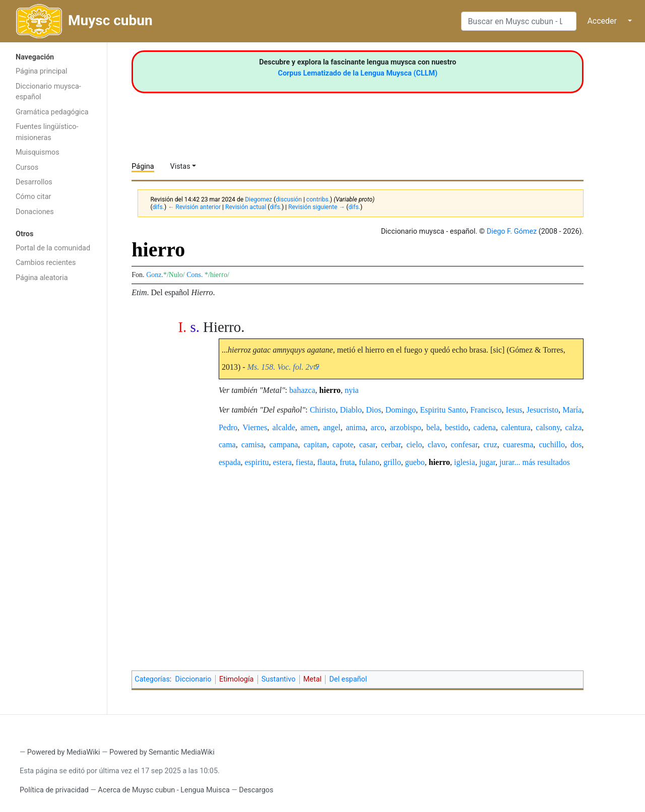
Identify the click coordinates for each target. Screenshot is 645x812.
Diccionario (193, 679)
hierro (330, 390)
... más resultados (542, 462)
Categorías (152, 679)
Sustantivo (279, 679)
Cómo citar (33, 197)
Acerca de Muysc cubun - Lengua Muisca (164, 790)
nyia (352, 390)
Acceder (602, 21)
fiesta (305, 462)
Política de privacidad (54, 790)
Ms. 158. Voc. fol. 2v (280, 367)
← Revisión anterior (194, 207)
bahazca (302, 390)
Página (143, 166)
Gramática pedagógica (52, 112)
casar (367, 445)
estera (282, 462)
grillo (392, 462)
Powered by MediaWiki (64, 752)
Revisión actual (246, 207)
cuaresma (518, 445)
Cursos (27, 167)
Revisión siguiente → (316, 207)
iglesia (465, 462)
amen (309, 427)
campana (283, 445)
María (572, 410)
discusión (289, 199)
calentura (516, 427)
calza (573, 427)
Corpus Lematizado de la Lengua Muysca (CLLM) (358, 73)
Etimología (236, 679)
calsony (548, 427)
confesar (465, 445)
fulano (369, 462)
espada (230, 462)
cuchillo (552, 445)
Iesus (514, 410)
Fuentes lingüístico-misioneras (47, 132)
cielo (414, 445)
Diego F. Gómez (512, 231)
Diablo (351, 410)
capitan (315, 445)
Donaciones (35, 212)
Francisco (486, 410)
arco (378, 427)
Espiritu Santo (443, 410)
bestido (457, 427)
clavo (437, 445)
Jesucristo (542, 410)
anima (356, 427)
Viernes (255, 427)
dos (576, 445)
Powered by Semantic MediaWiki (162, 752)
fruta (347, 462)
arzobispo (405, 427)
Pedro (228, 427)
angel (332, 427)
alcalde (284, 427)
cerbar (391, 445)
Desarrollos (34, 182)
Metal (312, 679)
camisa (252, 445)
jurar (507, 462)
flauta (326, 462)
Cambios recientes (46, 263)
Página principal (42, 71)
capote (343, 445)
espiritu (257, 462)
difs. (158, 207)
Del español (348, 679)
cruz (490, 445)
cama (227, 445)
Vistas (180, 166)
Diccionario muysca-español (48, 92)
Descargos (256, 790)
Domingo (401, 410)
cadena (485, 427)
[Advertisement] (53, 447)
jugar (487, 462)
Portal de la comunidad (53, 248)
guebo (415, 462)
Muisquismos (38, 152)
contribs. (318, 199)
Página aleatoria (42, 278)
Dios (373, 410)
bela (433, 427)
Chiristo (323, 410)
